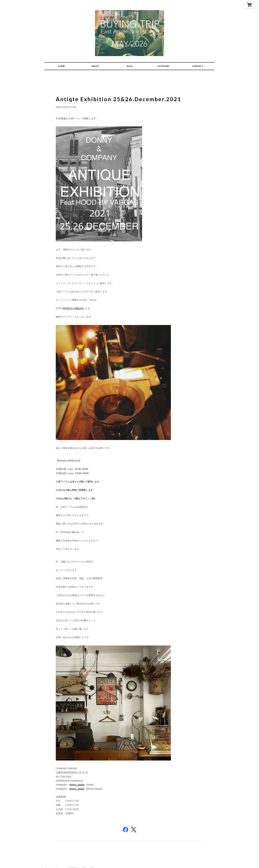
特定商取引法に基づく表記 (81, 862)
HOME (61, 60)
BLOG (130, 60)
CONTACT (198, 60)
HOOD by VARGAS (73, 302)
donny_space (77, 782)
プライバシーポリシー (54, 862)
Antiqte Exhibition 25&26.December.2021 (123, 92)
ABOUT (95, 60)
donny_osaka (77, 778)
